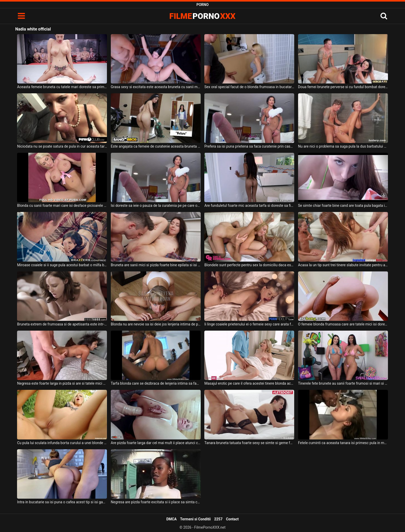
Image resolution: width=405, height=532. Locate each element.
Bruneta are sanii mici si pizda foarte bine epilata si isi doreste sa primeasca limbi (156, 265)
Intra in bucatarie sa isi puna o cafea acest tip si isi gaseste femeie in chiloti (62, 502)
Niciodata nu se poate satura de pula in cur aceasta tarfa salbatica (62, 146)
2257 (218, 519)
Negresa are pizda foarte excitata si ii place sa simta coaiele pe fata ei (156, 502)
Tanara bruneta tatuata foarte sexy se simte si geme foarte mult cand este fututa (249, 443)
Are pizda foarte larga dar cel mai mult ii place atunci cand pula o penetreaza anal (156, 443)
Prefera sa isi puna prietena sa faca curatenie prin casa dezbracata (249, 146)
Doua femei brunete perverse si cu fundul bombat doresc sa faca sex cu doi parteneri (343, 87)
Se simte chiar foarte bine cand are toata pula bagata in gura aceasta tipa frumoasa (343, 206)
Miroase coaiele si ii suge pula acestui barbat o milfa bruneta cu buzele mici (62, 265)
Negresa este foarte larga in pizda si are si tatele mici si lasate (62, 383)
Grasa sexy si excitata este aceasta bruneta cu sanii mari (156, 87)
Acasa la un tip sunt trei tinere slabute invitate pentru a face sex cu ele (343, 265)
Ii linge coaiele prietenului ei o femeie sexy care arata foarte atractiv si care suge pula (249, 324)
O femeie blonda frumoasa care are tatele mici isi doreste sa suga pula (343, 324)
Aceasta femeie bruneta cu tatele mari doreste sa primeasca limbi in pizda (62, 87)
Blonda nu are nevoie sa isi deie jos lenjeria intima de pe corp (156, 324)
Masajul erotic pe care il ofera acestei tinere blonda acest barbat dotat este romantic (249, 383)
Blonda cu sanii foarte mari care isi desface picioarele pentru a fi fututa (62, 206)
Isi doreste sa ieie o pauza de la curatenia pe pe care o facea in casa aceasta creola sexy (156, 206)
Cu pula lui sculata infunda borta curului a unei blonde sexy (62, 443)
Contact (232, 519)
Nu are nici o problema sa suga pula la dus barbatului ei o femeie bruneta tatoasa (343, 146)
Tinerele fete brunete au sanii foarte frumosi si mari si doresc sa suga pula (343, 383)
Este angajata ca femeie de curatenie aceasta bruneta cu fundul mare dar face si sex (156, 146)
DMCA (172, 519)
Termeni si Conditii (195, 519)
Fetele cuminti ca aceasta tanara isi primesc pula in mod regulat (343, 443)
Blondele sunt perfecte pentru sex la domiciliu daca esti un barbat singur (249, 265)
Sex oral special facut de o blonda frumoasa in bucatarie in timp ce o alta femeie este (249, 87)
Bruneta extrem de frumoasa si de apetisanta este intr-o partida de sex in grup (62, 324)
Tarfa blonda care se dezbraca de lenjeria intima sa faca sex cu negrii (156, 383)
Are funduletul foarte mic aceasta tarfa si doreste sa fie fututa (249, 206)
